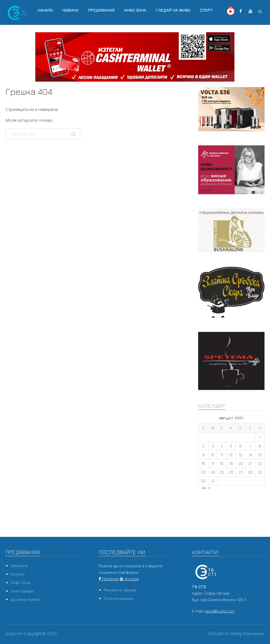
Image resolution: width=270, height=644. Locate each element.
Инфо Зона (135, 10)
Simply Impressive (247, 633)
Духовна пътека (25, 599)
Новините (19, 566)
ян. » (206, 488)
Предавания (101, 10)
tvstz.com (14, 633)
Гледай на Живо (173, 10)
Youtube (129, 579)
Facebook (109, 579)
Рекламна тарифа (120, 590)
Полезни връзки (119, 598)
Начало (45, 10)
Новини (70, 10)
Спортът (18, 574)
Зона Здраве (22, 591)
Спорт (206, 10)
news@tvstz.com (220, 611)
